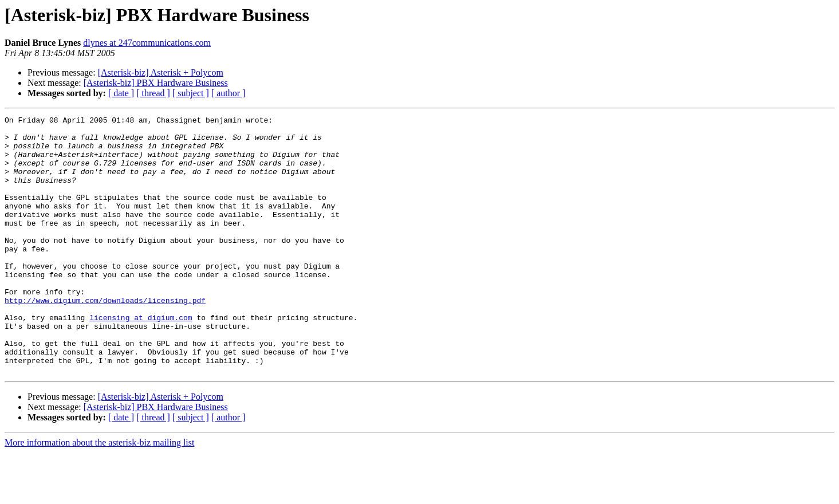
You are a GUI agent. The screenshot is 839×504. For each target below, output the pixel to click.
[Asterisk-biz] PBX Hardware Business (156, 83)
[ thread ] (153, 93)
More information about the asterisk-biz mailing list (99, 494)
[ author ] (229, 93)
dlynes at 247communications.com (147, 43)
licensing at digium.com (141, 359)
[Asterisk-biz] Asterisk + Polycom (161, 72)
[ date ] (121, 93)
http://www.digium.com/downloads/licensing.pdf (105, 338)
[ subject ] (191, 93)
